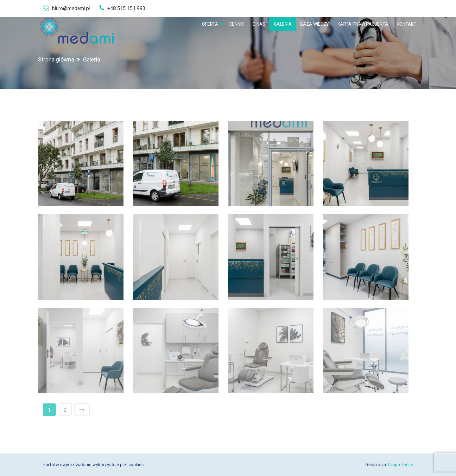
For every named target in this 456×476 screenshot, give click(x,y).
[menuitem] (211, 24)
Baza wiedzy (315, 24)
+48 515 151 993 (126, 8)
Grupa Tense (401, 465)
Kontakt (407, 24)
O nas (259, 24)
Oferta (210, 24)
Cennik (237, 24)
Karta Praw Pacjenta (363, 24)
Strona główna (56, 59)
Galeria (283, 24)
